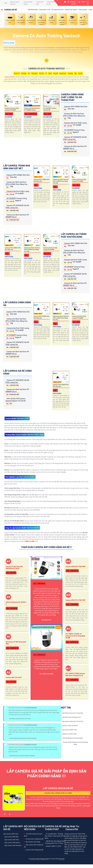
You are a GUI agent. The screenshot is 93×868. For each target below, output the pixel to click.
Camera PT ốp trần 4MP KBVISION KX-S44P (14, 567)
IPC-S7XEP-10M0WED (47, 674)
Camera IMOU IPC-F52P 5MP (76, 566)
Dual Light (24, 73)
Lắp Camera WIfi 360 (11, 837)
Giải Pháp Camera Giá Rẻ (16, 708)
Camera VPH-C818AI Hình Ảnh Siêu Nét (75, 108)
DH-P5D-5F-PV (46, 620)
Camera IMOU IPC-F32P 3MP (76, 600)
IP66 (75, 73)
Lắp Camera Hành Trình (69, 730)
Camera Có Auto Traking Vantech (46, 68)
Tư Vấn (90, 10)
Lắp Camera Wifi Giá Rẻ (57, 10)
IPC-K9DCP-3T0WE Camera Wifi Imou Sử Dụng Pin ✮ (75, 674)
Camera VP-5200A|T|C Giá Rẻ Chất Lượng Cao (75, 140)
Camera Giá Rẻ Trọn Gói (71, 10)
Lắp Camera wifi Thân (11, 840)
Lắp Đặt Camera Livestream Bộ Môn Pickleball (22, 756)
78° (29, 73)
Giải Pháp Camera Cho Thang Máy (73, 713)
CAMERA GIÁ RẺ (9, 10)
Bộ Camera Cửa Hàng (32, 842)
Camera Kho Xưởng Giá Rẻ (34, 839)
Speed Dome (63, 73)
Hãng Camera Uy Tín (45, 10)
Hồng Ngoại (35, 73)
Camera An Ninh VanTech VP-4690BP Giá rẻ (32, 109)
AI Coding (70, 73)
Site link (62, 859)
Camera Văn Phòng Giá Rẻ (34, 850)
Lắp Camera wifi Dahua (12, 843)
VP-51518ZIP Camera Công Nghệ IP (74, 131)
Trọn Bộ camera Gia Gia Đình (33, 835)
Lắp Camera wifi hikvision (12, 845)
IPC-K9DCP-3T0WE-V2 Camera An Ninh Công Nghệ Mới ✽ (75, 636)
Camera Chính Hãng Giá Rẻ (39, 859)
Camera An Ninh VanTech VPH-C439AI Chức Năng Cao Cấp (74, 116)
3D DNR (80, 73)
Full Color (42, 73)
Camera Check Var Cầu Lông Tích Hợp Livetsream (23, 738)
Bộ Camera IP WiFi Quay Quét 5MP (16, 643)
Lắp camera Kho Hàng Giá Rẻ (34, 846)
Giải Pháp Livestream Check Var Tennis (20, 719)
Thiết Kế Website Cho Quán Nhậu (72, 738)
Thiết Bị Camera (83, 10)
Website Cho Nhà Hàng (69, 734)
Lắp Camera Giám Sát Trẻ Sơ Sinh (73, 721)
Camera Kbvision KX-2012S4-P (16, 603)
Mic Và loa (17, 73)
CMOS (50, 73)
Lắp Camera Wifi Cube (11, 834)
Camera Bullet (10, 77)
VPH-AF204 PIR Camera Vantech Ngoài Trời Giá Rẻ (16, 401)
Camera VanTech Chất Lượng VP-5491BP (12, 109)
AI (46, 73)
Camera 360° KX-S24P (14, 677)
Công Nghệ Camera (33, 10)
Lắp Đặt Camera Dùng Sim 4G (71, 717)
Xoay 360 (56, 73)
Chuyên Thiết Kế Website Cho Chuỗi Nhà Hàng (75, 743)
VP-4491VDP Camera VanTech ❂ (50, 109)
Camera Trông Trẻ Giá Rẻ (70, 725)
